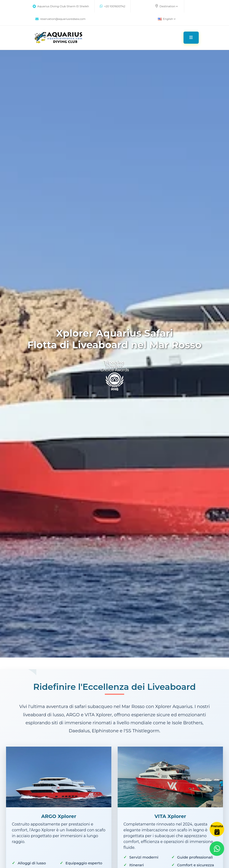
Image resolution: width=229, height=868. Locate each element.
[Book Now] (217, 829)
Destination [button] (166, 6)
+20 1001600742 (113, 6)
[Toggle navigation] (191, 38)
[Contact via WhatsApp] (217, 849)
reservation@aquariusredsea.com (60, 19)
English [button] (167, 19)
